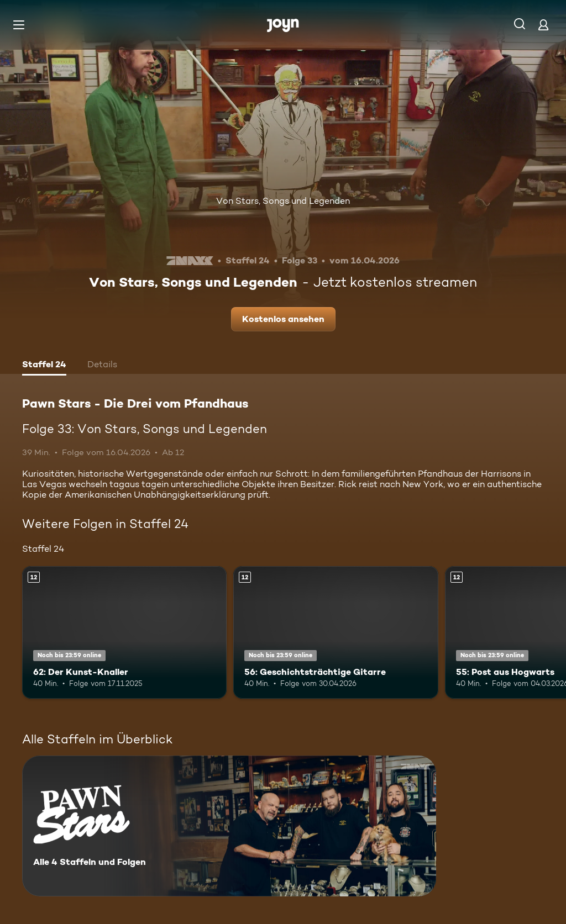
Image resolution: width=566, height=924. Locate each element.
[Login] (543, 25)
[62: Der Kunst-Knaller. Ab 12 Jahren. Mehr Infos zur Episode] (124, 633)
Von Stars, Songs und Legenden (283, 201)
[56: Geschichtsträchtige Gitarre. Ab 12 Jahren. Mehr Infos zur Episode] (336, 633)
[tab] (44, 366)
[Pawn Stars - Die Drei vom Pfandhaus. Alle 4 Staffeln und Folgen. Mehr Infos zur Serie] (229, 826)
